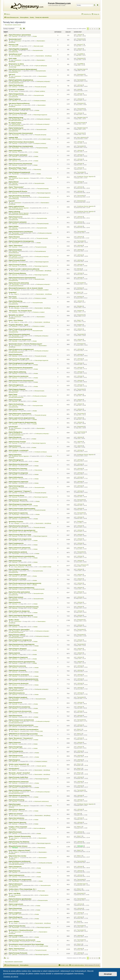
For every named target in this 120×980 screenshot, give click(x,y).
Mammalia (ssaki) (39, 46)
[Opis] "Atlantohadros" (16, 688)
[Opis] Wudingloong (15, 301)
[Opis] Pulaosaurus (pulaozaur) (19, 334)
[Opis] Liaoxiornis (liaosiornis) (19, 517)
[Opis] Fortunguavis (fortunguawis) (21, 368)
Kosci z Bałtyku (14, 922)
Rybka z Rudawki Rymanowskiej (20, 836)
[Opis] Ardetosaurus (16, 884)
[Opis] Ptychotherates (16, 85)
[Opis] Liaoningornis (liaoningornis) (21, 615)
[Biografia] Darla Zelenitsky (18, 469)
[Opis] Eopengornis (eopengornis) (20, 504)
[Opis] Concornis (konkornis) (19, 683)
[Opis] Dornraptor (15, 804)
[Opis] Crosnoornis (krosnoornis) (20, 711)
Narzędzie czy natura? (16, 315)
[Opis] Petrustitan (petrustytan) (19, 592)
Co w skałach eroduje (45, 139)
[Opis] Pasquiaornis (15, 703)
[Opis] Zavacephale (15, 250)
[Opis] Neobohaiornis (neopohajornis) (21, 644)
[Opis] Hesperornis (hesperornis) (20, 340)
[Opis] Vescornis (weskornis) (18, 376)
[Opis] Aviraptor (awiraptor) (18, 155)
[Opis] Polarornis (14, 871)
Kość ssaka (13, 58)
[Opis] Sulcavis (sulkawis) (17, 579)
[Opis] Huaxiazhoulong (16, 800)
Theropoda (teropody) (40, 87)
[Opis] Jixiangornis (15, 867)
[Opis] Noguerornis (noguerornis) (20, 539)
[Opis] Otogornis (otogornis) (18, 473)
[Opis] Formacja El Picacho (18, 191)
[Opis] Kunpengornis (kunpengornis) (21, 241)
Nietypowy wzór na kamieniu (18, 306)
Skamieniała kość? (15, 39)
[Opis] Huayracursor (16, 217)
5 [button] (97, 29)
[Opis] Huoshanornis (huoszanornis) (21, 381)
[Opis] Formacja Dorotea (17, 926)
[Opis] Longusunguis (16, 936)
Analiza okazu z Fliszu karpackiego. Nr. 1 (22, 889)
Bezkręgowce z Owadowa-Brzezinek (21, 930)
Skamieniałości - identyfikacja (44, 56)
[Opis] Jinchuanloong (16, 404)
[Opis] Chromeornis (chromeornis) (20, 164)
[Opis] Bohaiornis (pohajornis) (19, 796)
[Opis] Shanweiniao (15, 908)
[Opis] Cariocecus (15, 255)
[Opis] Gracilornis (15, 602)
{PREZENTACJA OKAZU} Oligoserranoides (23, 734)
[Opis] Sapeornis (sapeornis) (18, 482)
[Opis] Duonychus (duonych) (18, 526)
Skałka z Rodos (14, 620)
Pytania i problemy (40, 91)
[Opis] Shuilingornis (15, 917)
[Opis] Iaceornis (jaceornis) (18, 500)
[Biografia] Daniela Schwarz (18, 846)
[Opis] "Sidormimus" (16, 246)
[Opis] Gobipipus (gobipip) (18, 575)
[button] (99, 29)
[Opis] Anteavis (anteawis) (18, 222)
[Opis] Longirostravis (16, 904)
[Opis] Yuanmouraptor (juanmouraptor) (22, 509)
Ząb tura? (12, 75)
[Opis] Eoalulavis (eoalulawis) (19, 675)
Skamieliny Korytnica (16, 522)
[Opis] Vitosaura (14, 237)
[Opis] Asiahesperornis (17, 875)
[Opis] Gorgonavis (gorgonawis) (20, 109)
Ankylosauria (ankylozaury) (16, 209)
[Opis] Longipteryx (15, 913)
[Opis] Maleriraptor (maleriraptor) (20, 414)
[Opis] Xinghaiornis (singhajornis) (20, 640)
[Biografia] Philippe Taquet (18, 168)
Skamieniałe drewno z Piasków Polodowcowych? (25, 344)
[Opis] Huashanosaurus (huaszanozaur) (22, 278)
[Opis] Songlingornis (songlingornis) (21, 363)
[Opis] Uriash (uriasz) (16, 597)
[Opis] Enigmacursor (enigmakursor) (21, 349)
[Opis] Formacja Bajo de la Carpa (20, 535)
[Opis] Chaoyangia (15, 400)
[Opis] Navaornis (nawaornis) (19, 782)
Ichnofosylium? (14, 769)
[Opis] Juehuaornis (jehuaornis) (19, 548)
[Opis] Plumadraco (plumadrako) (20, 35)
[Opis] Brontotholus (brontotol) (19, 196)
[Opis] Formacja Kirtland (17, 260)
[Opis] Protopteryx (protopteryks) (20, 786)
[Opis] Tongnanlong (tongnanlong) (20, 329)
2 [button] (90, 29)
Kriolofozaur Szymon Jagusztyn (20, 178)
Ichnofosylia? (13, 427)
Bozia (16, 923)
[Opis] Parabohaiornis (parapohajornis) (22, 530)
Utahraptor (15, 848)
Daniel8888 (17, 56)
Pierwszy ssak (13, 45)
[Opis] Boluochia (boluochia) (18, 464)
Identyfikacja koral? (15, 54)
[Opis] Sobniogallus (15, 151)
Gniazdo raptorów (41, 766)
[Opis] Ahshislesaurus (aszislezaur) (21, 232)
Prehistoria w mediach (43, 290)
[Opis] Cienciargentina (16, 486)
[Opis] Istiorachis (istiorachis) (19, 283)
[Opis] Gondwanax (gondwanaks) (20, 899)
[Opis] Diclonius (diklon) (17, 635)
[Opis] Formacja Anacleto (17, 442)
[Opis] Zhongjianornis (16, 385)
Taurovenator (15, 81)
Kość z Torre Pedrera (16, 320)
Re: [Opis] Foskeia (15, 123)
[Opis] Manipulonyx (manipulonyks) (21, 146)
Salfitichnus (13, 177)
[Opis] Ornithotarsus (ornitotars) (20, 790)
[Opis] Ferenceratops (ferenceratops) (21, 142)
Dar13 (16, 815)
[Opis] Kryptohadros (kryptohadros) (21, 80)
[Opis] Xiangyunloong (16, 94)
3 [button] (92, 29)
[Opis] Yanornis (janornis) (17, 822)
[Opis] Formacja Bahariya (17, 273)
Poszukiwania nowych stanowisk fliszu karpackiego (26, 944)
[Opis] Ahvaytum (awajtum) (18, 697)
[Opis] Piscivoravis (15, 832)
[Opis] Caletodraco (15, 455)
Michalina (17, 308)
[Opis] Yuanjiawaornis (16, 543)
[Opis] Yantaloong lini (16, 128)
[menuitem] (95, 14)
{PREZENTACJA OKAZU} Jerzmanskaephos (24, 729)
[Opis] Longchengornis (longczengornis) (22, 422)
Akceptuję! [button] (108, 974)
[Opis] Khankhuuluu (15, 355)
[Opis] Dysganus (14, 760)
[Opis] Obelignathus (15, 432)
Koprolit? (12, 201)
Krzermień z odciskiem (16, 90)
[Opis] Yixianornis (15, 743)
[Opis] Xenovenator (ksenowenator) (21, 133)
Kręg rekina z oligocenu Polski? (19, 850)
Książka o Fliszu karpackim (18, 827)
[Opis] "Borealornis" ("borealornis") (21, 738)
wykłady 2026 (13, 138)
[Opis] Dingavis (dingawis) (18, 649)
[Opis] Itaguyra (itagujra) (17, 389)
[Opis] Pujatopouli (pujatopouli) (19, 172)
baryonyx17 (15, 46)
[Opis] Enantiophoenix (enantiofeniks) (22, 556)
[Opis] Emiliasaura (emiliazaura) (19, 861)
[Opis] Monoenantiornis (17, 693)
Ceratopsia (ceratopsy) (40, 101)
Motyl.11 (17, 294)
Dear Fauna (13, 297)
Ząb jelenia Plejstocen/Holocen (19, 103)
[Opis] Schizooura (15, 446)
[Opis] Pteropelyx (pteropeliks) (19, 630)
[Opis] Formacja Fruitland (17, 265)
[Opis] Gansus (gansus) (17, 809)
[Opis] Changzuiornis (16, 751)
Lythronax (15, 36)
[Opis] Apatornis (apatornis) (18, 513)
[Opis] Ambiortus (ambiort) (18, 552)
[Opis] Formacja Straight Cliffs (19, 359)
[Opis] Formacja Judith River (18, 777)
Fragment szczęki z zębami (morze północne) (24, 269)
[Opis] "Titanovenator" (16, 187)
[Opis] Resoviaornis (15, 716)
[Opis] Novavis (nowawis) (17, 670)
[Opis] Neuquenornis (16, 756)
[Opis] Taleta (13, 395)
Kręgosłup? (13, 292)
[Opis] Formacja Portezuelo (18, 953)
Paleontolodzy (37, 169)
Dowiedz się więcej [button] (11, 977)
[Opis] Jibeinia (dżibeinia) (17, 372)
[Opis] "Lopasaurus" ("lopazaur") (20, 491)
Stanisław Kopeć (16, 71)
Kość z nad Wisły (15, 893)
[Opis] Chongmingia (15, 747)
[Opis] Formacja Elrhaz (16, 496)
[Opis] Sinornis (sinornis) (17, 666)
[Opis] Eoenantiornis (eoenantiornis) (21, 725)
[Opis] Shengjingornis (16, 460)
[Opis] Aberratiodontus (16, 818)
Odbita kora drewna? (16, 814)
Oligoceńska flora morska (17, 856)
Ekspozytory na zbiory (16, 64)
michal (16, 91)
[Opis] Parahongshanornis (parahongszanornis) (25, 583)
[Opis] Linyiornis (14, 653)
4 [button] (95, 29)
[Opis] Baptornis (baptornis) (18, 657)
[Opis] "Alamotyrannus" (17, 949)
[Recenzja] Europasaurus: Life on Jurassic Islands (26, 288)
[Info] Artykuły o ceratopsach (19, 450)
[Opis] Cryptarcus (15, 99)
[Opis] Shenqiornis (15, 437)
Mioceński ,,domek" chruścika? (19, 773)
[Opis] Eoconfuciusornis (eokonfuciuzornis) (24, 607)
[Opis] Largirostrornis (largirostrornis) (22, 418)
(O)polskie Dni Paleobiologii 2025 (20, 565)
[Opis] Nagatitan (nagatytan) (18, 49)
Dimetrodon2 (18, 41)
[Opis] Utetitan (14, 226)
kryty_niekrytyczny (17, 139)
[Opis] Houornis (14, 625)
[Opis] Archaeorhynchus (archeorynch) (22, 940)
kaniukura (17, 290)
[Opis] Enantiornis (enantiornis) (19, 707)
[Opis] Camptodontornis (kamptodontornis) (23, 679)
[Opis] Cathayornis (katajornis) (19, 611)
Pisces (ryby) (39, 731)
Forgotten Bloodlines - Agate (18, 325)
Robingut (17, 523)
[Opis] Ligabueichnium (16, 206)
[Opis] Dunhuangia (15, 561)
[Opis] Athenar (14, 182)
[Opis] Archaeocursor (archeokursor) (21, 720)
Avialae (35, 36)
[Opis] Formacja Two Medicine (19, 842)
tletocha (16, 271)
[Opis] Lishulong (14, 212)
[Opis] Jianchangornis (16, 409)
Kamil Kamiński (16, 124)
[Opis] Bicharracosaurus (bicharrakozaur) (23, 69)
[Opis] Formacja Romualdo (18, 113)
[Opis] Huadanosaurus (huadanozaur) (21, 588)
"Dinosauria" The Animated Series (20, 311)
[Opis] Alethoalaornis (16, 477)
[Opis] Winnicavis (15, 159)
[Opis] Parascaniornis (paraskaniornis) (22, 662)
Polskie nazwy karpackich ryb (19, 764)
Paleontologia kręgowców (40, 115)
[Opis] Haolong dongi (16, 118)
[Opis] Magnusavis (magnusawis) (20, 880)
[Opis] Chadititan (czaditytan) (19, 569)
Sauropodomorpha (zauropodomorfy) (18, 214)
